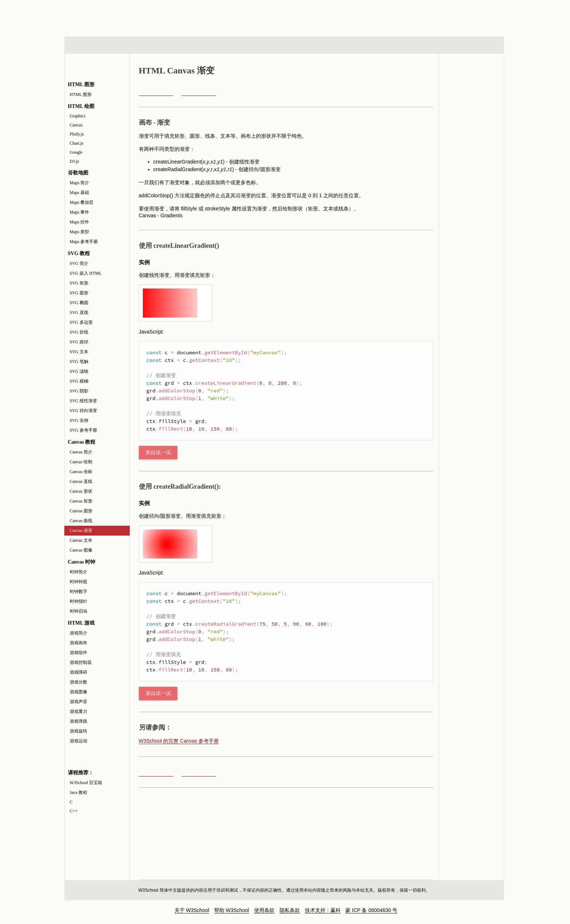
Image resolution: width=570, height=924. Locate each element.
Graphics (78, 116)
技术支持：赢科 (323, 910)
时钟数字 (79, 592)
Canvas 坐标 (81, 472)
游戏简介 (79, 633)
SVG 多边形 (81, 322)
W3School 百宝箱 (86, 783)
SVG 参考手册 (83, 430)
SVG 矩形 (79, 283)
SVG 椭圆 (79, 303)
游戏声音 (79, 702)
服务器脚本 (226, 45)
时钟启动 (79, 611)
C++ (74, 811)
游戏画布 (79, 643)
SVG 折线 (79, 332)
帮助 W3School (232, 910)
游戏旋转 (79, 731)
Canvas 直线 (81, 481)
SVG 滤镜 (79, 371)
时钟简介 (79, 572)
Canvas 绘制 (81, 462)
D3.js (75, 161)
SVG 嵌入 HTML (86, 273)
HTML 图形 (81, 94)
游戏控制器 (81, 662)
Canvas (76, 125)
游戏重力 (79, 711)
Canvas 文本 (81, 540)
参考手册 (473, 45)
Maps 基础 (80, 193)
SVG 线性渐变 (83, 401)
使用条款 (264, 910)
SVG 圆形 (79, 293)
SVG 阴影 (79, 391)
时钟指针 (79, 601)
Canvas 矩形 (81, 501)
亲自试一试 (158, 453)
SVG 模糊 (79, 381)
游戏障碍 (79, 672)
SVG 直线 (79, 312)
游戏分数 (79, 682)
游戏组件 (79, 653)
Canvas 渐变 (81, 530)
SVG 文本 (79, 352)
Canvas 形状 (81, 491)
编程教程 (294, 45)
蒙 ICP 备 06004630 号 (371, 910)
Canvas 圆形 (81, 511)
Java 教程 (79, 792)
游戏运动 (79, 741)
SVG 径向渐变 (83, 411)
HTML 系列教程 (95, 45)
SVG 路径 (79, 342)
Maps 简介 (80, 183)
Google (76, 152)
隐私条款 (290, 910)
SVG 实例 (79, 420)
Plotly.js (77, 134)
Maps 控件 (80, 222)
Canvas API (471, 94)
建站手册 (407, 45)
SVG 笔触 (79, 362)
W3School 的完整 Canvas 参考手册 (179, 741)
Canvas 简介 (81, 452)
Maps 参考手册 (84, 242)
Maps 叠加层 (82, 202)
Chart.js (77, 143)
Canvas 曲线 (81, 521)
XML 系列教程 (350, 45)
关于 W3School (192, 910)
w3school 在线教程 (132, 16)
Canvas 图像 (81, 550)
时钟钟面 (79, 582)
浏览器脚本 (159, 45)
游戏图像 (79, 692)
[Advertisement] (332, 16)
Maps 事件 (80, 212)
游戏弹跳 (79, 721)
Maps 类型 (80, 232)
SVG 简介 (79, 263)
